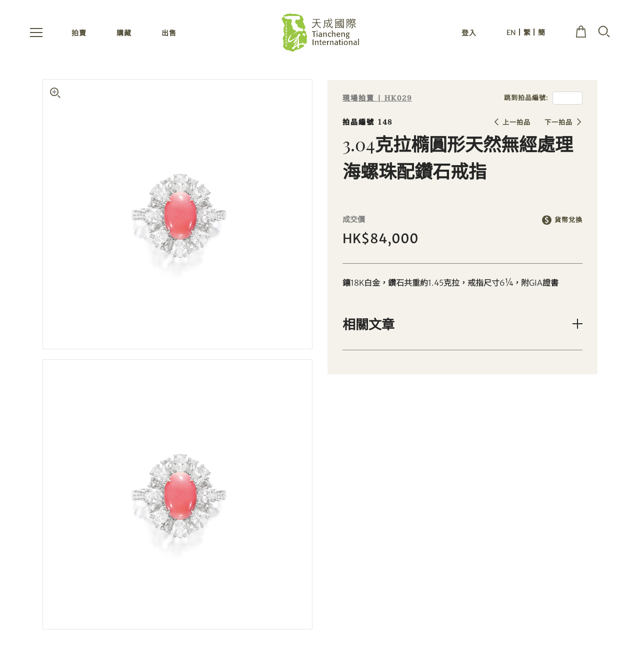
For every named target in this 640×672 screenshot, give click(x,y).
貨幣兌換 (568, 220)
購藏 (124, 34)
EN (511, 34)
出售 (169, 34)
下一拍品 (558, 122)
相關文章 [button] (368, 324)
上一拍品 (516, 122)
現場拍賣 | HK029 (377, 98)
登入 (469, 34)
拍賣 (79, 34)
